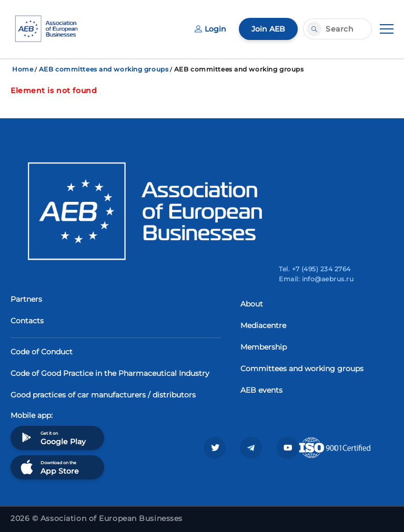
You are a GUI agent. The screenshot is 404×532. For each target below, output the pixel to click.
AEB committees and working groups (104, 69)
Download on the (49, 467)
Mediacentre (263, 325)
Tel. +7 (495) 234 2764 (315, 269)
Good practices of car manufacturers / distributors (103, 395)
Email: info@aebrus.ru (316, 279)
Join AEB (268, 29)
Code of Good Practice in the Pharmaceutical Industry (110, 373)
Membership (264, 347)
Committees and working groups (302, 369)
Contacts (27, 321)
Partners (26, 299)
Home (23, 69)
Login (210, 29)
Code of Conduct (42, 352)
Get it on (52, 438)
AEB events (261, 390)
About (252, 304)
